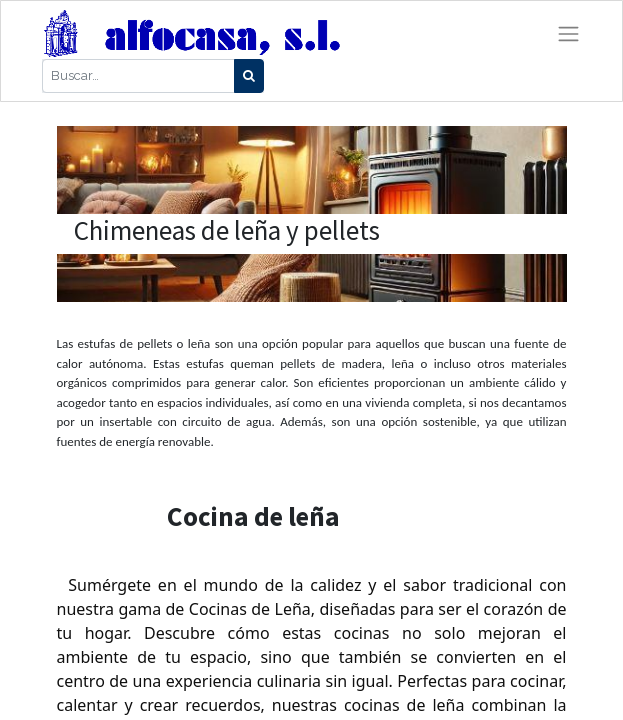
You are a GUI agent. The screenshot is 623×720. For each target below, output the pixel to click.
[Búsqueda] (249, 76)
